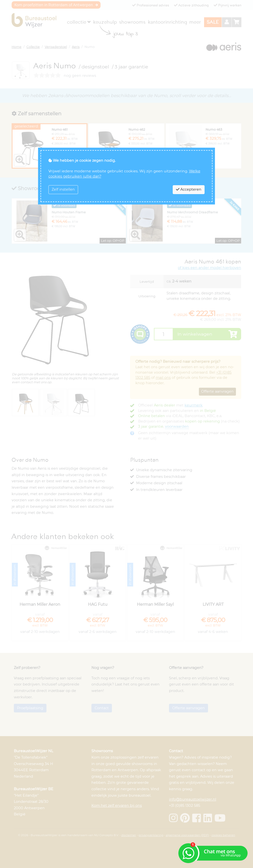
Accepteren (189, 189)
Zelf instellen (63, 189)
